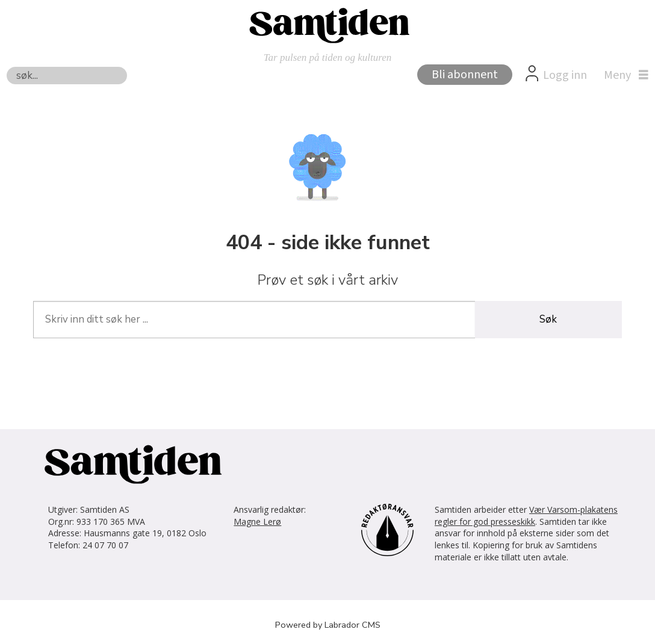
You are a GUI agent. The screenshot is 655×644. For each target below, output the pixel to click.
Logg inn (565, 75)
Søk (6, 67)
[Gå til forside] (327, 25)
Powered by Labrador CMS (328, 625)
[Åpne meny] (623, 75)
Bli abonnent (465, 75)
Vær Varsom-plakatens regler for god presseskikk (526, 516)
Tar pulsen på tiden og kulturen (328, 57)
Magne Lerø (257, 522)
